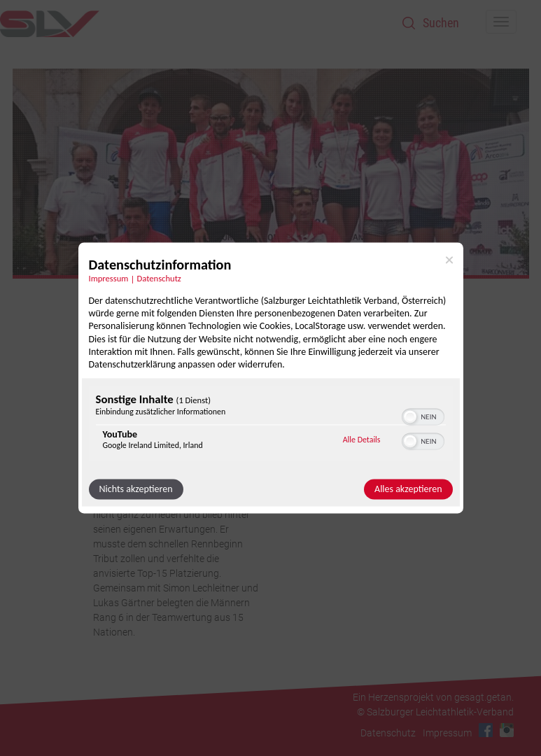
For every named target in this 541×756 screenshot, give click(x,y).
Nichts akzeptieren (136, 490)
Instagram (507, 730)
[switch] (423, 416)
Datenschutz (388, 733)
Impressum (447, 733)
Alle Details (362, 440)
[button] (410, 417)
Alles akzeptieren (408, 490)
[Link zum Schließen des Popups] (449, 260)
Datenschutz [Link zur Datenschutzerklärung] (159, 278)
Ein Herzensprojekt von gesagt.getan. (433, 697)
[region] (271, 425)
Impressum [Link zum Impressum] (109, 278)
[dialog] (271, 378)
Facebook (486, 730)
